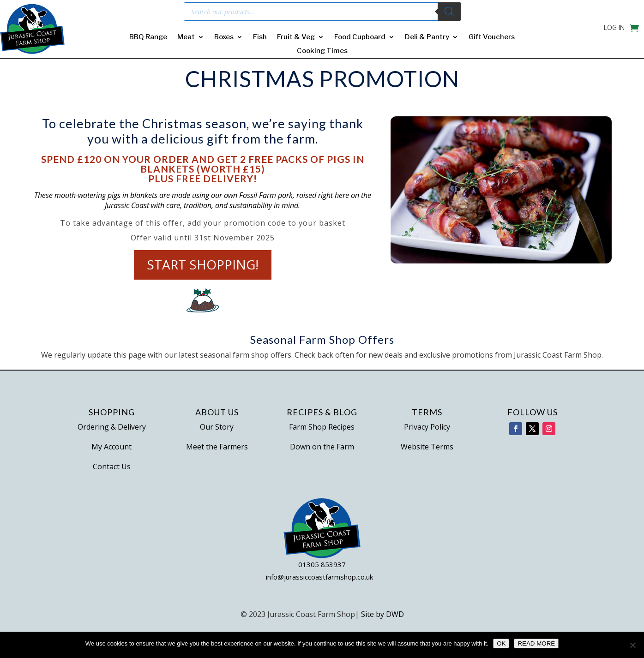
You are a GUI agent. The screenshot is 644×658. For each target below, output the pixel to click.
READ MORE (536, 643)
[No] (632, 645)
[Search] (449, 12)
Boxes (224, 37)
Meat (186, 37)
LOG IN (614, 28)
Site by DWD (382, 614)
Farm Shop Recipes (322, 427)
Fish (260, 37)
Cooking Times (322, 51)
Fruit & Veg (296, 37)
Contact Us (112, 467)
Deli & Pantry (427, 37)
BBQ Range (148, 37)
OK (501, 643)
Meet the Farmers (217, 447)
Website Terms (427, 447)
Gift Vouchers (492, 37)
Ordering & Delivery (112, 427)
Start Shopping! (203, 265)
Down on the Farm (322, 447)
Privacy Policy (427, 427)
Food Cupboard (360, 37)
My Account (111, 447)
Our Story (217, 427)
